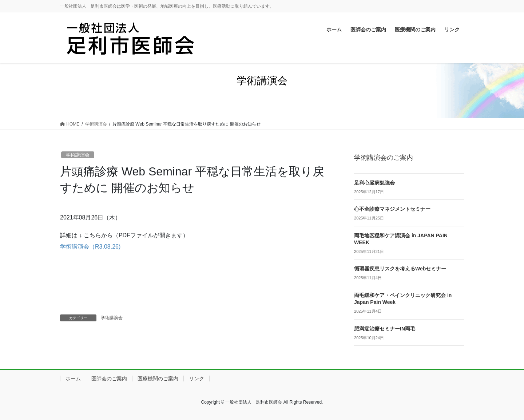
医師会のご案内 (109, 379)
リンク (196, 379)
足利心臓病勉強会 (374, 183)
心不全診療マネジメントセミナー (392, 209)
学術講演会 (78, 155)
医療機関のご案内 (158, 379)
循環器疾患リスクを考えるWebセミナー (400, 269)
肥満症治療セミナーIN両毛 (385, 329)
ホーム (73, 379)
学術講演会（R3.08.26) (90, 247)
